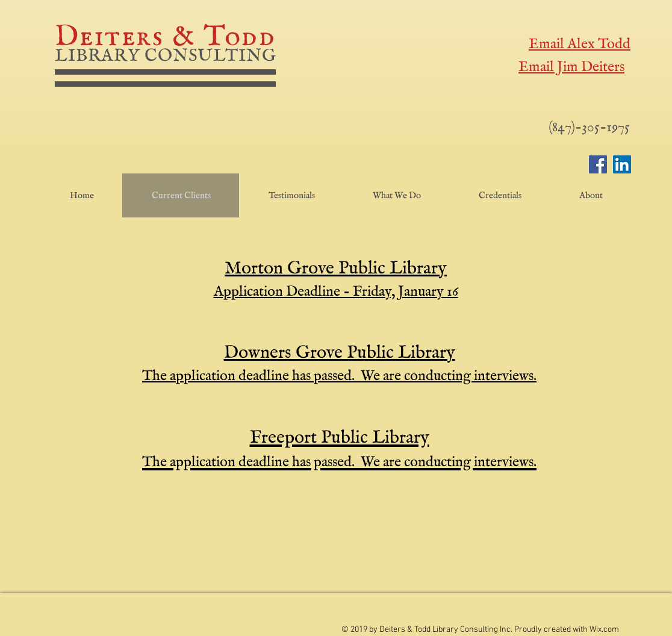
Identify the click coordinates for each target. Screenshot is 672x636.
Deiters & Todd (165, 37)
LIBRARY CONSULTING (166, 56)
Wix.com (604, 630)
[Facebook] (598, 164)
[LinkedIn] (622, 164)
